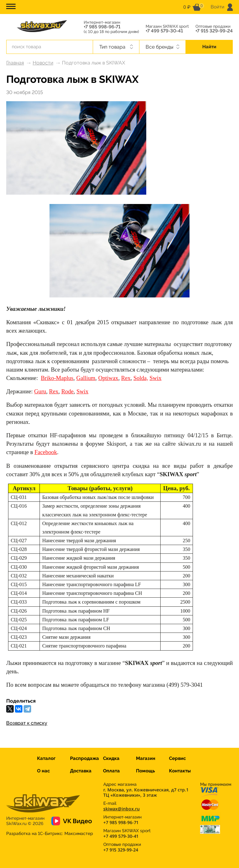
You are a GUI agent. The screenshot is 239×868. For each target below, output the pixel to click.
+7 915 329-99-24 (214, 31)
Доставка (81, 771)
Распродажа (84, 758)
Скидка (111, 758)
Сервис (177, 758)
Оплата (111, 771)
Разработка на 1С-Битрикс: (50, 833)
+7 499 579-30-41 (164, 31)
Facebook (46, 452)
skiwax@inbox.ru (122, 809)
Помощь (145, 771)
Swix (82, 391)
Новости (43, 63)
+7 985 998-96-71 (102, 27)
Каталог (46, 758)
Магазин (146, 758)
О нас (43, 771)
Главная (15, 63)
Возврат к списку (27, 723)
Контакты (180, 771)
